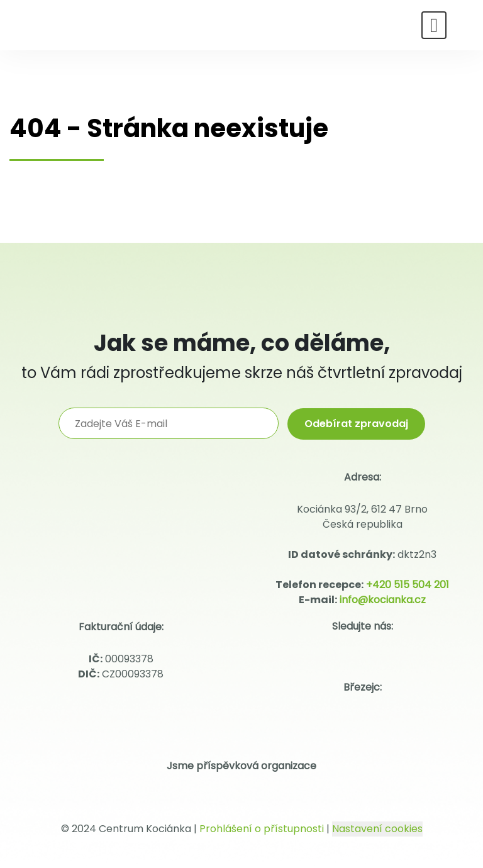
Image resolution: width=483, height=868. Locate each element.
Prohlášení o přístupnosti (262, 829)
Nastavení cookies (377, 829)
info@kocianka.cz (383, 600)
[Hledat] (463, 23)
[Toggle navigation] (434, 25)
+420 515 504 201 (408, 585)
